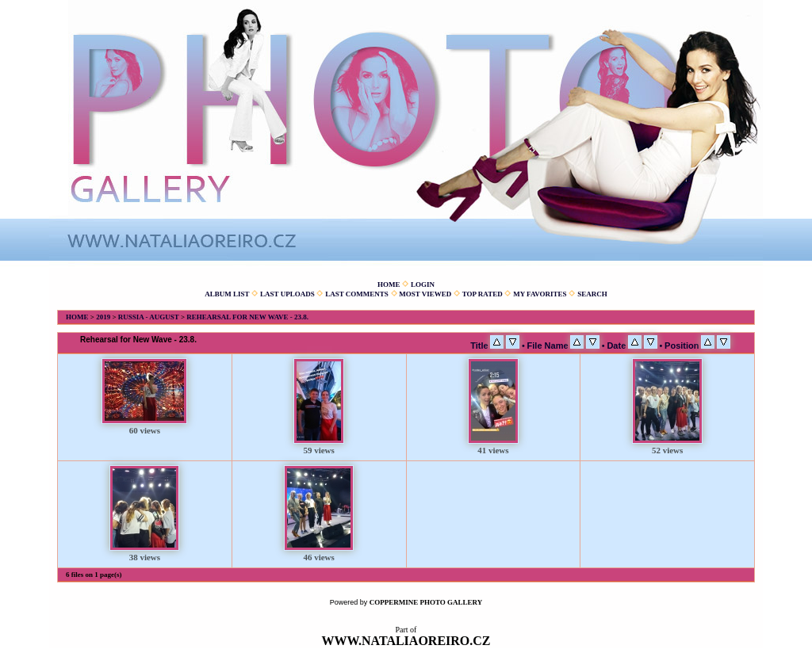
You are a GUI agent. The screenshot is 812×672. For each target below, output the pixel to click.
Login (423, 284)
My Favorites (540, 294)
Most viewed (425, 294)
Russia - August (149, 317)
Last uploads (287, 294)
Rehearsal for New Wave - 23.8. (247, 317)
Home (389, 284)
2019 (103, 317)
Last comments (357, 294)
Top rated (483, 294)
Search (592, 294)
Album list (227, 294)
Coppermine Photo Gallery (426, 602)
